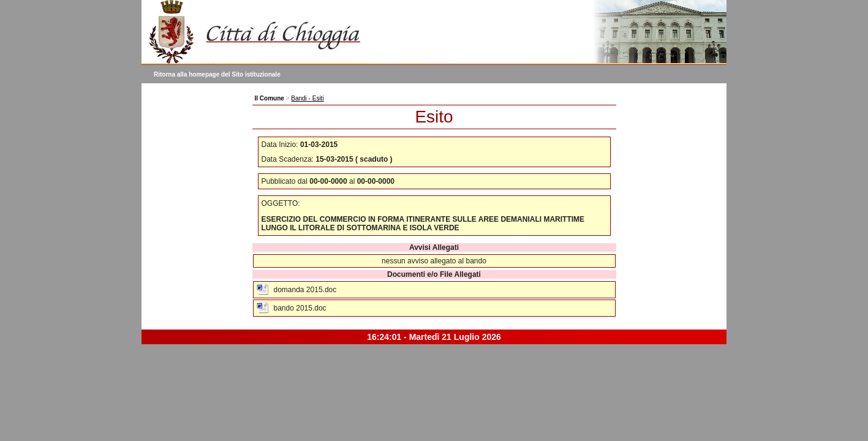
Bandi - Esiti (307, 98)
